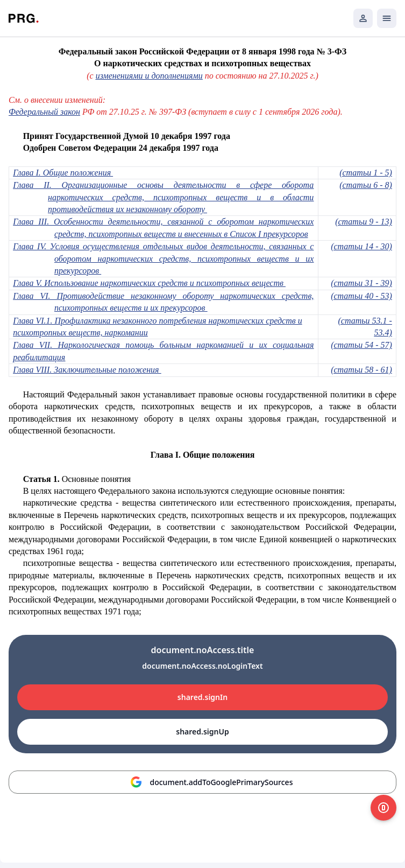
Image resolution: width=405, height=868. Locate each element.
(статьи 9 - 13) (364, 222)
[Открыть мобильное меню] (387, 18)
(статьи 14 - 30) (361, 246)
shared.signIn (202, 697)
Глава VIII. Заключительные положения (87, 370)
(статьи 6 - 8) (366, 185)
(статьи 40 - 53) (361, 296)
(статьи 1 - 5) (366, 173)
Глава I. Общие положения (63, 173)
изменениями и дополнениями (149, 76)
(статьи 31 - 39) (361, 283)
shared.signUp (202, 731)
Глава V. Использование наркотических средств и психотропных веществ (149, 283)
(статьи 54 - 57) (361, 345)
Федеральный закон (44, 112)
